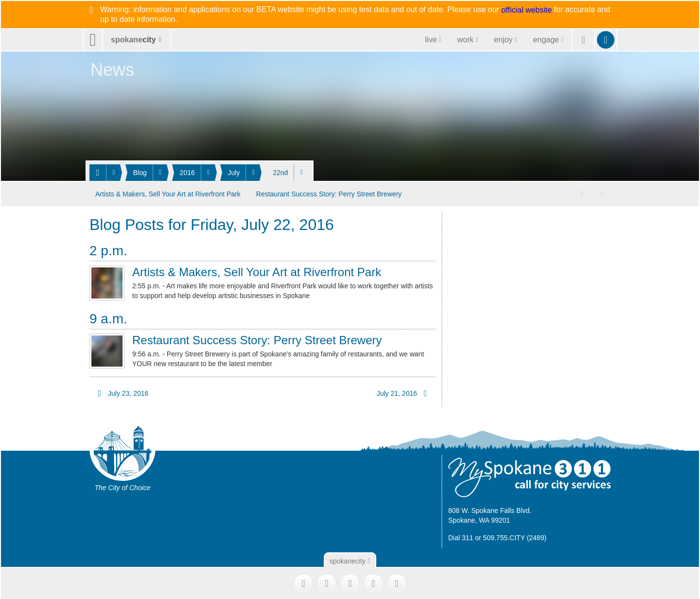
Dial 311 (461, 536)
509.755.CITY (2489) (515, 536)
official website (526, 10)
